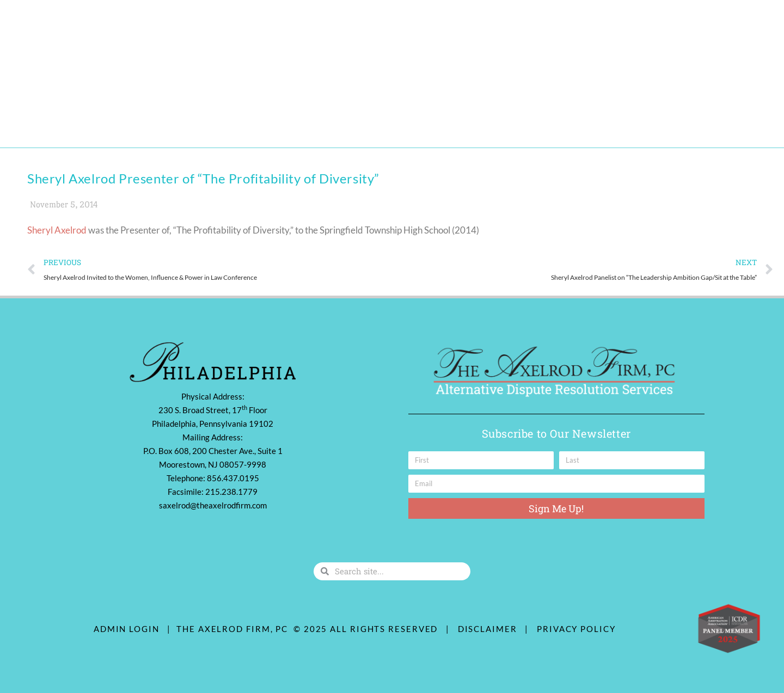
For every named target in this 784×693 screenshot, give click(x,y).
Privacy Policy (576, 629)
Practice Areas (139, 124)
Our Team (66, 124)
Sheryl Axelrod (57, 230)
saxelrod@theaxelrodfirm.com (213, 505)
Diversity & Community (241, 124)
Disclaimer (490, 629)
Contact (324, 124)
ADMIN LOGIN (127, 629)
